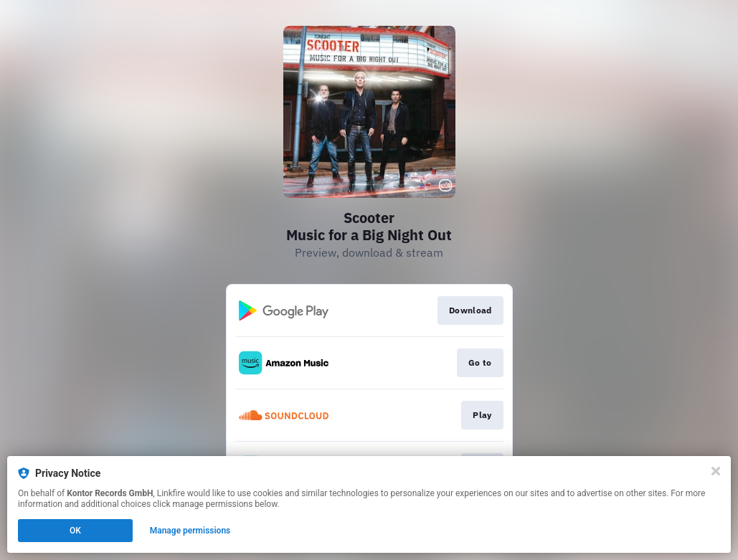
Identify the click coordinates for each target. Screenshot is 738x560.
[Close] (716, 471)
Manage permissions (190, 531)
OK (75, 531)
